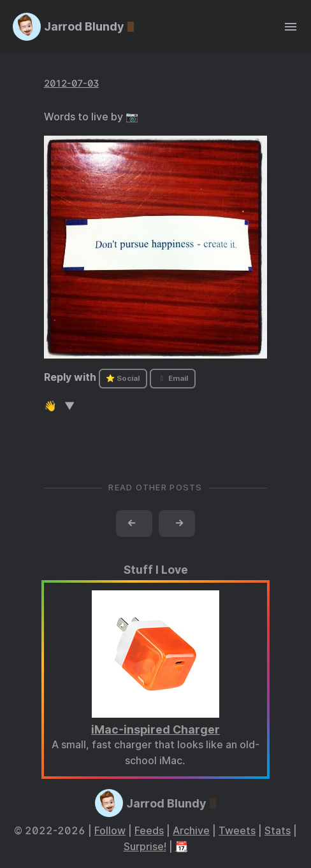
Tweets (237, 831)
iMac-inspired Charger (155, 729)
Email (173, 378)
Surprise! (145, 847)
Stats (278, 831)
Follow (110, 831)
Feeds (149, 831)
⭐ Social (123, 378)
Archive (191, 831)
